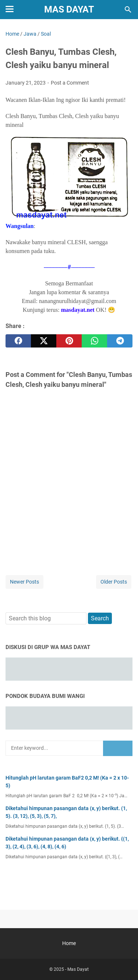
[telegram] (120, 341)
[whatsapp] (94, 341)
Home (69, 943)
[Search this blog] (128, 10)
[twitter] (44, 341)
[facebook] (18, 341)
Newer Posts (24, 582)
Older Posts (114, 582)
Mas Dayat (69, 9)
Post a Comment (70, 83)
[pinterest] (69, 341)
